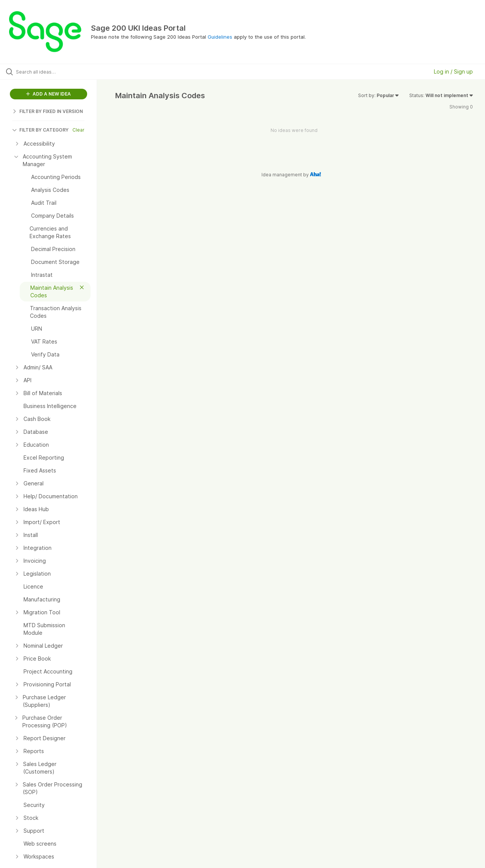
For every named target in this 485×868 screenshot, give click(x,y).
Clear (78, 130)
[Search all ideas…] (58, 72)
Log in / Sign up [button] (453, 71)
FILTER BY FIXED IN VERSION (48, 111)
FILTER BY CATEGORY (40, 130)
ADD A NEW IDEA (48, 94)
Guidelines (220, 37)
